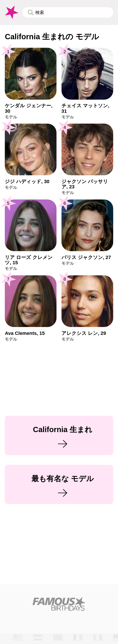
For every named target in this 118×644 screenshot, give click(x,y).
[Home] (59, 604)
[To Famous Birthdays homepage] (11, 12)
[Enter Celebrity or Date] (68, 12)
